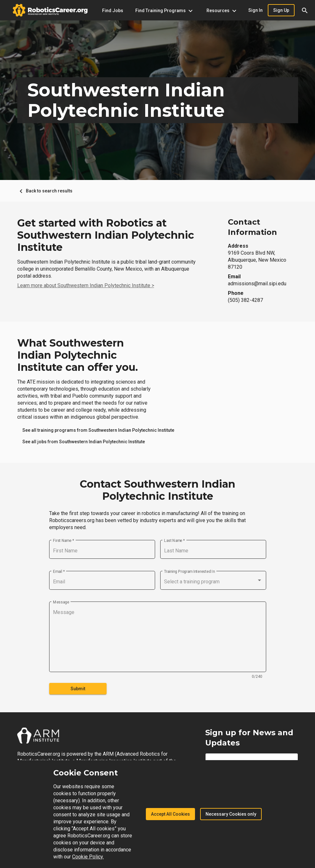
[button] (305, 10)
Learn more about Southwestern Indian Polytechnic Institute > (86, 285)
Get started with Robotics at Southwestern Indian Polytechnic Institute (106, 235)
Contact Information (252, 227)
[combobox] (213, 582)
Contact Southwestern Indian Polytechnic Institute (157, 490)
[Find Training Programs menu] (164, 11)
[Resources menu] (221, 11)
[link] (98, 430)
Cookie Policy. (88, 857)
